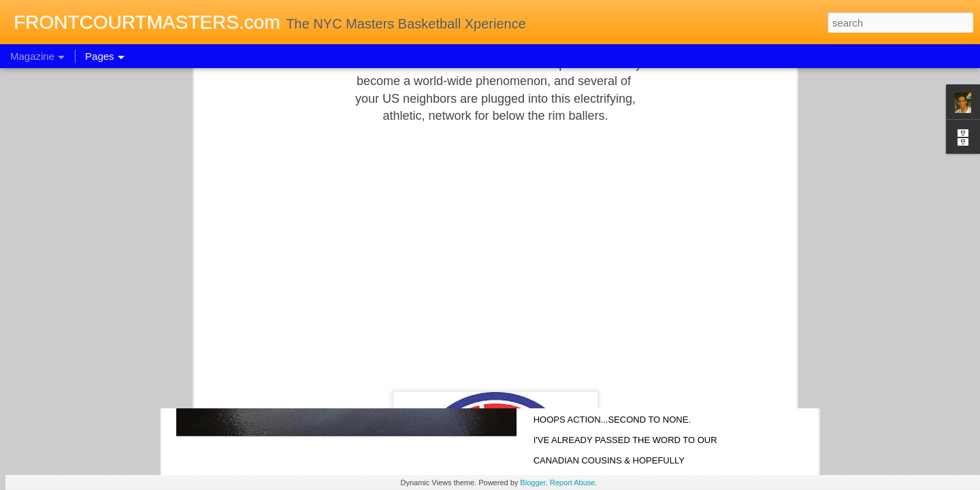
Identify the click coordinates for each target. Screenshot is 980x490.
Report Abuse (573, 483)
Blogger (533, 483)
